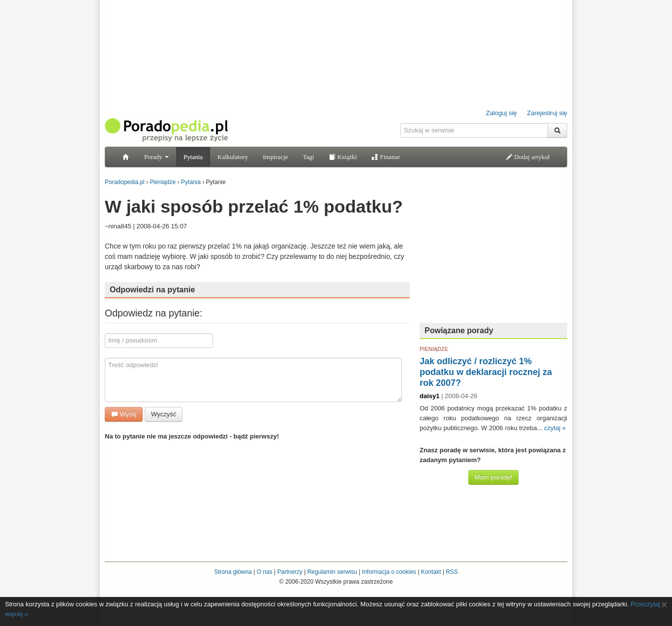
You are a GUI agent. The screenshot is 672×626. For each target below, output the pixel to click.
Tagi (308, 157)
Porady (156, 157)
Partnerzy (290, 572)
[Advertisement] (493, 253)
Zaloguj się (502, 113)
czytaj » (555, 428)
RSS (452, 572)
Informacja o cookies (389, 572)
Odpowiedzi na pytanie (152, 290)
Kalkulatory (233, 157)
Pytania (193, 157)
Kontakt (431, 572)
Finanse (386, 157)
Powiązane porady (459, 330)
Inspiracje (275, 157)
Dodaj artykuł (528, 157)
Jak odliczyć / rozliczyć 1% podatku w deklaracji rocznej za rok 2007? (486, 372)
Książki (343, 157)
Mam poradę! (494, 477)
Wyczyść (164, 414)
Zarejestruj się (547, 113)
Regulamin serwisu (332, 572)
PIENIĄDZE (434, 349)
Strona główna (233, 572)
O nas (265, 572)
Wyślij (124, 414)
